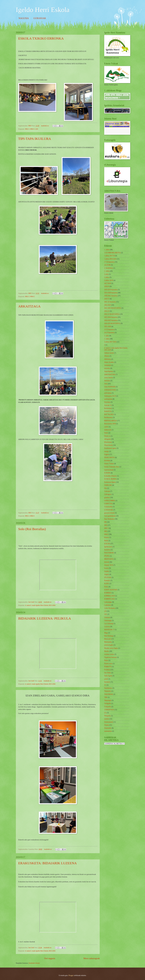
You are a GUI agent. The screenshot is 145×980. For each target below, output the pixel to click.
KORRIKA (108, 593)
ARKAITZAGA (29, 306)
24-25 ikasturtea (109, 333)
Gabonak (107, 491)
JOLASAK (108, 577)
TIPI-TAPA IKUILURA (35, 139)
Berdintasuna (108, 417)
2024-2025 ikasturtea (111, 320)
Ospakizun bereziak (110, 657)
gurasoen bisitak (109, 513)
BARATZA (108, 411)
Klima (106, 587)
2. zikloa (107, 271)
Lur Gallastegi (109, 624)
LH (105, 611)
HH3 (106, 531)
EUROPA (107, 473)
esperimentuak (109, 470)
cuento (106, 427)
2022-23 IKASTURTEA (112, 314)
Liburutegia (108, 620)
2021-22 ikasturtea (110, 302)
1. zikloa (107, 250)
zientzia (107, 719)
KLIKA (107, 584)
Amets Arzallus (109, 362)
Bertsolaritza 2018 (110, 424)
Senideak (107, 682)
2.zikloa (107, 277)
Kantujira (107, 580)
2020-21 (107, 299)
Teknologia (108, 700)
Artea (106, 384)
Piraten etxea (108, 664)
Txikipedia (108, 707)
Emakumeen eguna (110, 448)
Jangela (107, 574)
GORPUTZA (108, 504)
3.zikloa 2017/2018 (110, 342)
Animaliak (108, 365)
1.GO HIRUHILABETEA (112, 253)
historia (107, 537)
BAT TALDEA (109, 414)
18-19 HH (107, 265)
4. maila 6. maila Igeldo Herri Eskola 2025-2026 (40, 605)
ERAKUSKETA (109, 458)
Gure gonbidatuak (110, 516)
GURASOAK (40, 18)
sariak (106, 679)
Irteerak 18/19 (109, 565)
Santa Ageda (108, 676)
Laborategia (108, 602)
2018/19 (107, 286)
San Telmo (108, 673)
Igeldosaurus (108, 547)
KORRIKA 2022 (109, 599)
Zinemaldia (108, 728)
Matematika (108, 642)
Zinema (107, 725)
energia (106, 451)
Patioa (106, 660)
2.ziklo (106, 274)
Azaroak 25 (108, 405)
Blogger (71, 975)
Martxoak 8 (108, 639)
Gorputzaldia (108, 507)
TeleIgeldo (108, 703)
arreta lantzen (108, 378)
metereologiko (109, 645)
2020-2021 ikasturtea (111, 296)
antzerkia (107, 368)
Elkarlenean (108, 442)
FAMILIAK (108, 485)
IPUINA (107, 556)
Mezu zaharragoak (92, 958)
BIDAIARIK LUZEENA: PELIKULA (45, 618)
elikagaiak (107, 439)
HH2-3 (27, 129)
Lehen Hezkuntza (110, 608)
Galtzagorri (108, 494)
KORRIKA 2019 (109, 596)
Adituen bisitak (109, 353)
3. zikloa (107, 339)
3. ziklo (107, 336)
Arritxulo (107, 381)
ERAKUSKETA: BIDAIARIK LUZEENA (47, 863)
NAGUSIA (24, 18)
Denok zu (107, 436)
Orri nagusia (50, 958)
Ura (105, 713)
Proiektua (107, 670)
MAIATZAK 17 (109, 630)
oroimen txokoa (109, 654)
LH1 (37, 129)
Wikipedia (107, 716)
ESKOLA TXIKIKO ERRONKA (41, 38)
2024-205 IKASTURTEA (112, 323)
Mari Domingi (109, 636)
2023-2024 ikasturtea (111, 317)
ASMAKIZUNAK (110, 390)
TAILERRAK (109, 694)
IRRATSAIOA (109, 559)
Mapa (106, 633)
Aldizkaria (108, 359)
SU (105, 685)
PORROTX (108, 667)
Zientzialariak (109, 722)
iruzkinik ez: (45, 126)
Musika (107, 651)
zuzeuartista (108, 731)
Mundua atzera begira (111, 648)
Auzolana (107, 402)
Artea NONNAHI (110, 387)
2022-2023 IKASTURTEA (113, 308)
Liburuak (107, 617)
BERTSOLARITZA (111, 421)
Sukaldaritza (108, 688)
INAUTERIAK (109, 553)
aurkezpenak (108, 399)
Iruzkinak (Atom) (34, 963)
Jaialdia (107, 571)
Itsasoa (106, 568)
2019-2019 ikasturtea (111, 290)
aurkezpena (108, 393)
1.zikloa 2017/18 (109, 256)
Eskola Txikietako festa (112, 467)
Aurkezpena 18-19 (110, 396)
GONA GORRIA (110, 501)
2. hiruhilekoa (109, 268)
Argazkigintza (109, 371)
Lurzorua (107, 627)
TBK (106, 697)
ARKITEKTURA (110, 375)
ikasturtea (107, 550)
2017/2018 (108, 283)
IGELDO (107, 544)
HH (105, 522)
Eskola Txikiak (109, 464)
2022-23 (107, 311)
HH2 (106, 525)
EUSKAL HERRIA (110, 479)
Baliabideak (108, 408)
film (106, 488)
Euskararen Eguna (110, 482)
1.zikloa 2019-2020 (110, 259)
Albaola (107, 356)
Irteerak (107, 562)
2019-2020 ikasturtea (111, 293)
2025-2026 (108, 326)
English (107, 454)
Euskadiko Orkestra (110, 476)
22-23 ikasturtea (109, 330)
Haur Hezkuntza (109, 519)
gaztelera (107, 498)
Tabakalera (108, 691)
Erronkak (107, 461)
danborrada (108, 430)
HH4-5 (32, 129)
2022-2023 (108, 305)
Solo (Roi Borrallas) (32, 529)
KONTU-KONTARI (111, 590)
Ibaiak (106, 541)
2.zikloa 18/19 (109, 280)
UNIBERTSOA (109, 710)
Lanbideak (108, 605)
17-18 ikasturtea (109, 262)
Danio (106, 433)
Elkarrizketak (108, 445)
